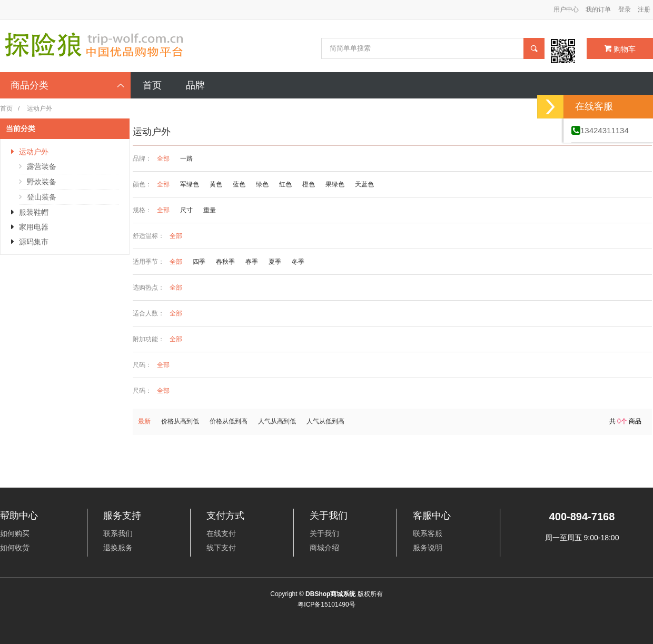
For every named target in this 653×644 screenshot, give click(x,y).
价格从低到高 (229, 421)
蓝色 (239, 184)
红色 (285, 184)
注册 (644, 9)
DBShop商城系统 (330, 594)
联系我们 (118, 533)
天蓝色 (364, 184)
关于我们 (324, 533)
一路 (186, 158)
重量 (210, 210)
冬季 (298, 262)
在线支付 (221, 533)
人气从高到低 (277, 421)
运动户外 (34, 152)
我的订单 (598, 9)
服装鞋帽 (34, 212)
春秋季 (225, 262)
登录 (625, 9)
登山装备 (42, 197)
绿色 (262, 184)
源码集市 (34, 242)
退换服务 (118, 548)
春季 (252, 262)
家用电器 (34, 227)
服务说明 (428, 548)
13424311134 (600, 130)
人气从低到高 (325, 421)
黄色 (216, 184)
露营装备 (42, 166)
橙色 (309, 184)
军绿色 (190, 184)
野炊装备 (42, 182)
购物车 (620, 49)
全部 (163, 158)
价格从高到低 (180, 421)
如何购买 (15, 533)
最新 (144, 421)
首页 (6, 108)
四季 (199, 262)
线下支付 (221, 548)
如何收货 (15, 548)
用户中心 (566, 9)
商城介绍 (324, 548)
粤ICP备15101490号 (326, 605)
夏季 (275, 262)
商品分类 (68, 85)
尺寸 (186, 210)
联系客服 (428, 533)
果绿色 (335, 184)
